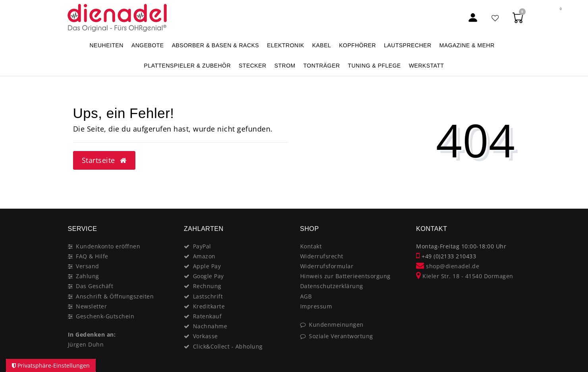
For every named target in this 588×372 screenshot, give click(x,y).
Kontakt (311, 246)
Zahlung (88, 276)
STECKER (253, 66)
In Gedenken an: (92, 334)
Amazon (204, 256)
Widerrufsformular (327, 266)
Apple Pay (207, 266)
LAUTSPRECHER (408, 45)
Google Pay (208, 276)
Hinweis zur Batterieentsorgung (345, 276)
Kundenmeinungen (336, 325)
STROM (285, 66)
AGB (306, 296)
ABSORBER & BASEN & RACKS (216, 45)
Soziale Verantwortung (341, 336)
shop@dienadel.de (448, 266)
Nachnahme (210, 326)
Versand (88, 266)
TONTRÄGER (322, 66)
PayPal (202, 246)
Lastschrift (208, 296)
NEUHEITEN (106, 45)
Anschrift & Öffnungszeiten (115, 296)
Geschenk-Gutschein (105, 316)
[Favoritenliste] (495, 18)
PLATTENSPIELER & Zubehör (188, 66)
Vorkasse (205, 336)
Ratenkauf (207, 316)
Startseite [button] (104, 160)
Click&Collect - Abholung (228, 346)
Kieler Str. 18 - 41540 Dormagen (465, 276)
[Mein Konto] (473, 18)
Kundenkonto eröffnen (108, 246)
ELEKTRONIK (285, 45)
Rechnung (207, 286)
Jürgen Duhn (86, 344)
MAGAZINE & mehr (467, 45)
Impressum (316, 306)
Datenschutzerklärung (332, 286)
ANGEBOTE (148, 45)
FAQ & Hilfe (92, 256)
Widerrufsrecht (322, 256)
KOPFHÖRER (358, 45)
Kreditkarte (209, 306)
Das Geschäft (94, 286)
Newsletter (91, 306)
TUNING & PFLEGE (374, 66)
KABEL (322, 45)
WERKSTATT (427, 66)
